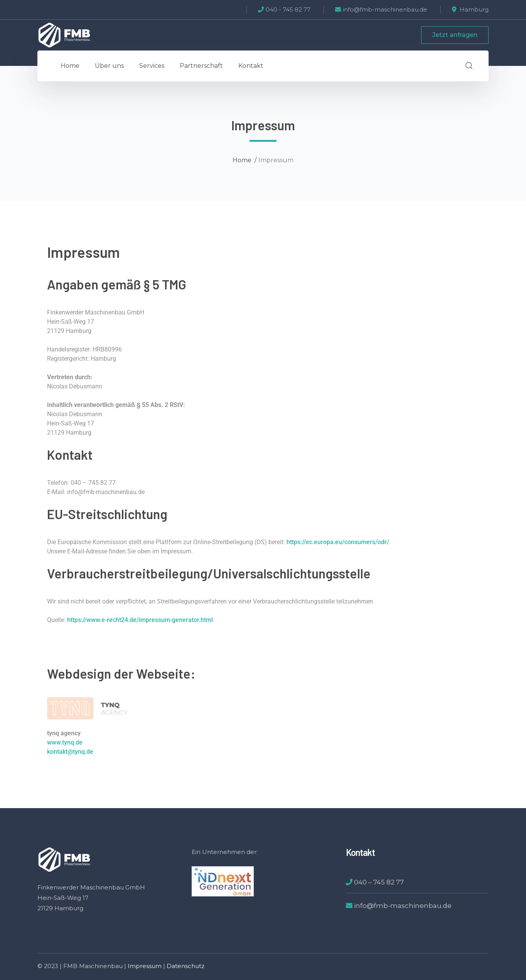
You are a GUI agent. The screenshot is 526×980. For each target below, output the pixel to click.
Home (242, 160)
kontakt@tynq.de (70, 752)
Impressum (145, 966)
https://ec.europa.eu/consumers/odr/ (338, 542)
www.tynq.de (65, 742)
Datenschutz (185, 966)
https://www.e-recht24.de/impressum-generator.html (140, 620)
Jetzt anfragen (455, 35)
